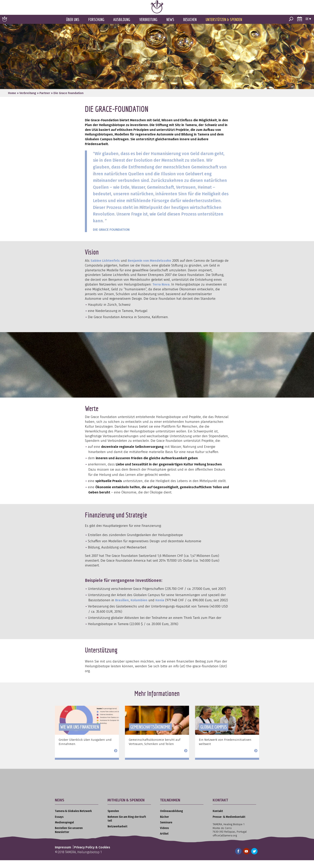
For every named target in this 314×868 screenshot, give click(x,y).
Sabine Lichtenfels (105, 269)
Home (12, 101)
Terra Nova (161, 292)
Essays (59, 825)
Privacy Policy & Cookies (92, 855)
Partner (45, 101)
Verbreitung (148, 28)
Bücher (164, 825)
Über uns (73, 28)
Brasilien (122, 608)
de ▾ (308, 27)
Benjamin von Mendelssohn (149, 269)
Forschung (96, 28)
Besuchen (190, 28)
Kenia (160, 608)
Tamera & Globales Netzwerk (73, 819)
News (170, 28)
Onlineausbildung (171, 819)
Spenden (113, 819)
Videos (164, 836)
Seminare (166, 830)
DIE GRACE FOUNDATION (111, 238)
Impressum (63, 855)
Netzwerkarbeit (117, 834)
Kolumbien (139, 608)
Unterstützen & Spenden (224, 28)
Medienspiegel (64, 830)
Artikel (164, 842)
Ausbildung (122, 28)
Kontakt (218, 819)
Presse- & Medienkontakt (229, 825)
